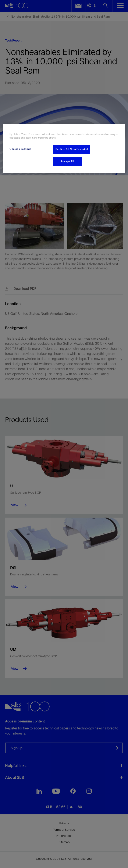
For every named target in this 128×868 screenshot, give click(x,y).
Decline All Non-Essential (72, 149)
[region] (64, 148)
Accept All (67, 161)
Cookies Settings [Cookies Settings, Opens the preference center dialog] (20, 149)
